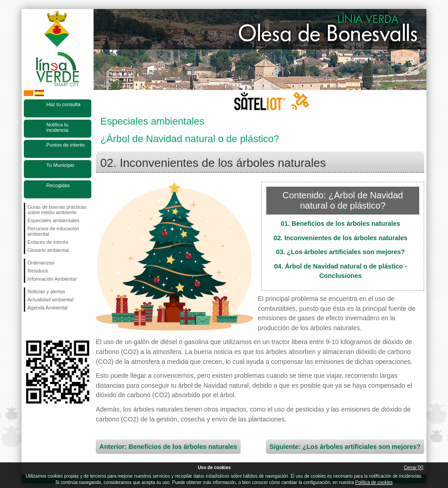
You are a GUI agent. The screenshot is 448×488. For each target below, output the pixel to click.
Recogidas (58, 185)
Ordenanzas (41, 263)
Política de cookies (374, 482)
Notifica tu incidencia (57, 127)
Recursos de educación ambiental (53, 231)
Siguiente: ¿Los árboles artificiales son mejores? (345, 447)
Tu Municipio (60, 165)
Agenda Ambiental (47, 308)
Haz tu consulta (63, 104)
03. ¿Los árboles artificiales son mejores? (340, 252)
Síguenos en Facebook (29, 326)
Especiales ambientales (54, 220)
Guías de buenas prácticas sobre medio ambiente (57, 210)
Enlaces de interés (48, 242)
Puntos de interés (66, 145)
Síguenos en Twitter (44, 326)
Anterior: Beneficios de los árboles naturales (168, 447)
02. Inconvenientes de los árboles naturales (340, 238)
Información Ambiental (52, 279)
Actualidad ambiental (50, 300)
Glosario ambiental (48, 250)
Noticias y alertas (46, 291)
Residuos (38, 271)
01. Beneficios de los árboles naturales (340, 224)
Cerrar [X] (414, 468)
